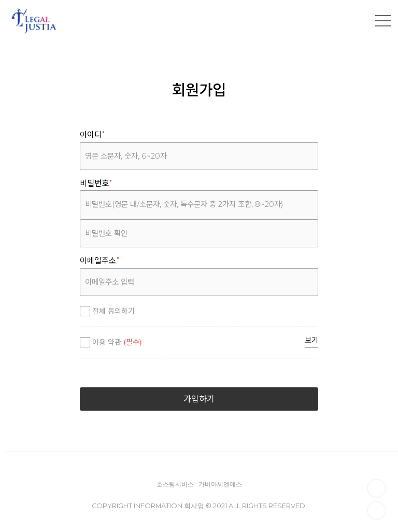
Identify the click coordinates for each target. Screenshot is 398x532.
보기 (311, 340)
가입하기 (199, 399)
